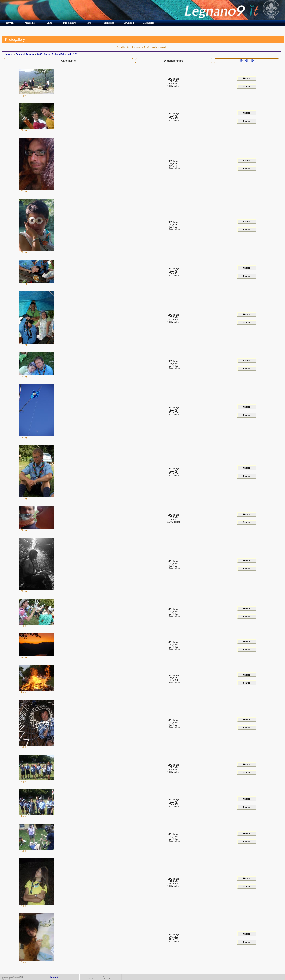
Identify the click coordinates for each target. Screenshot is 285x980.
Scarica (247, 86)
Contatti (54, 977)
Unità (50, 23)
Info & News (69, 23)
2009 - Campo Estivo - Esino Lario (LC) (57, 54)
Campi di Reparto (25, 54)
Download (129, 23)
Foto (89, 23)
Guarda (247, 78)
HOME (10, 23)
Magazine (30, 23)
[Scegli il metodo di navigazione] (131, 47)
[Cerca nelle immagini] (157, 47)
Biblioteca (109, 23)
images (9, 54)
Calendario (148, 23)
